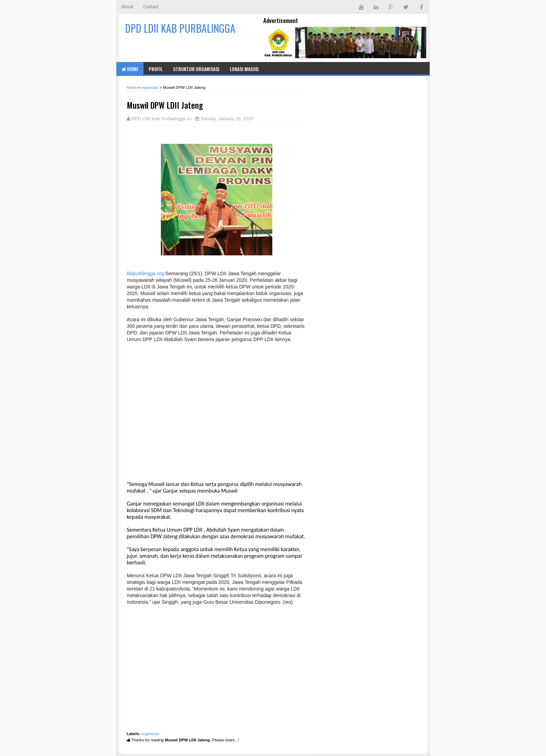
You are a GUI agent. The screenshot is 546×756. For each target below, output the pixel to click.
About (127, 7)
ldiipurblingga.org (145, 273)
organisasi (150, 734)
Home (130, 69)
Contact (151, 7)
